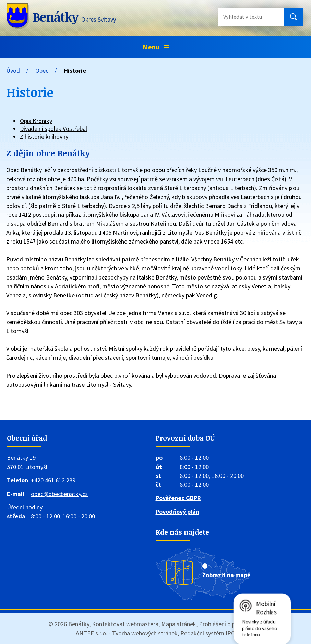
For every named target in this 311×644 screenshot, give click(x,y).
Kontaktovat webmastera (125, 624)
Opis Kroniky (36, 121)
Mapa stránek (179, 624)
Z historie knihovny (44, 137)
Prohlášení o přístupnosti (231, 624)
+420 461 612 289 (53, 480)
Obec (42, 70)
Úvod (13, 70)
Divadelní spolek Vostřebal (53, 129)
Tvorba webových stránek (145, 633)
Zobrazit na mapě (226, 575)
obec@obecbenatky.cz (59, 494)
